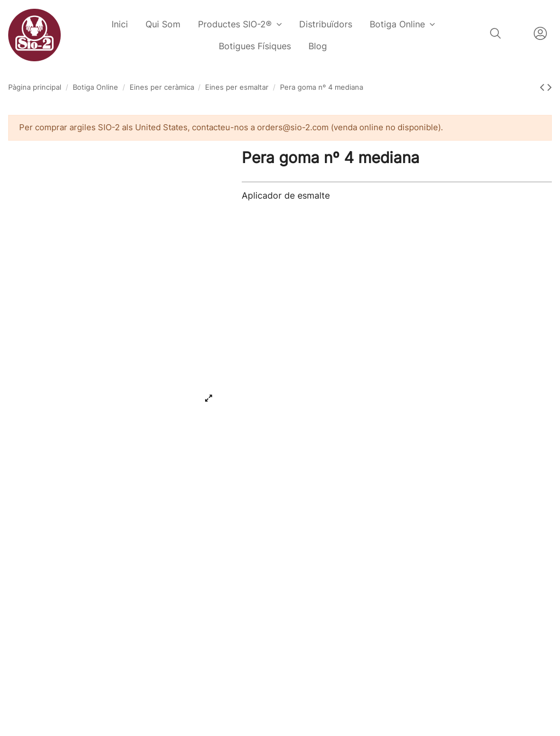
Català (517, 33)
